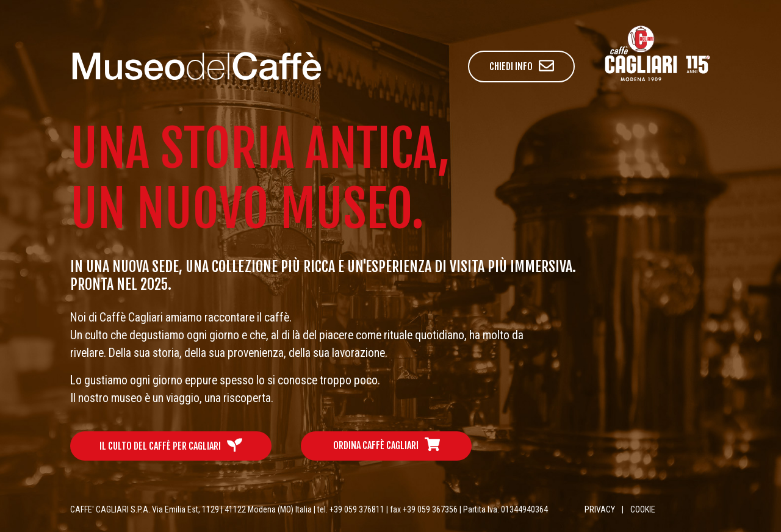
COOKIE (643, 509)
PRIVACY (600, 509)
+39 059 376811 (357, 509)
